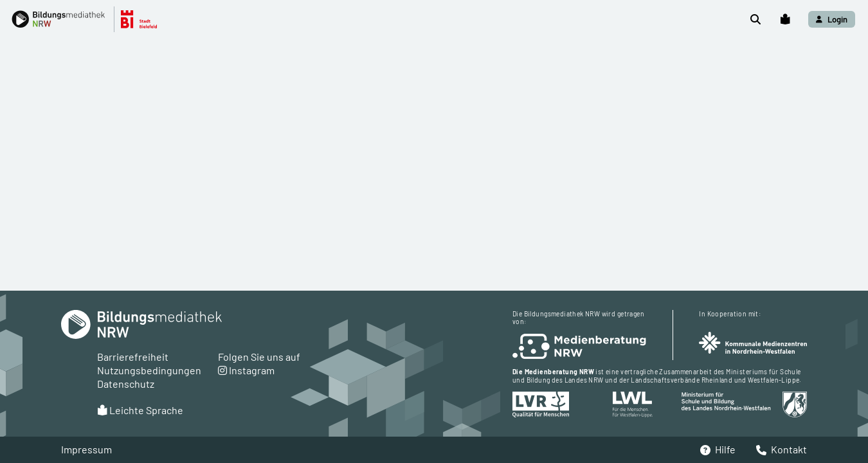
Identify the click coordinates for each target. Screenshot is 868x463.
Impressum (86, 449)
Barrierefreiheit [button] (133, 357)
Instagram (246, 370)
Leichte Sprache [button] (140, 410)
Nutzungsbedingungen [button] (149, 370)
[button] (91, 19)
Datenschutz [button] (126, 384)
